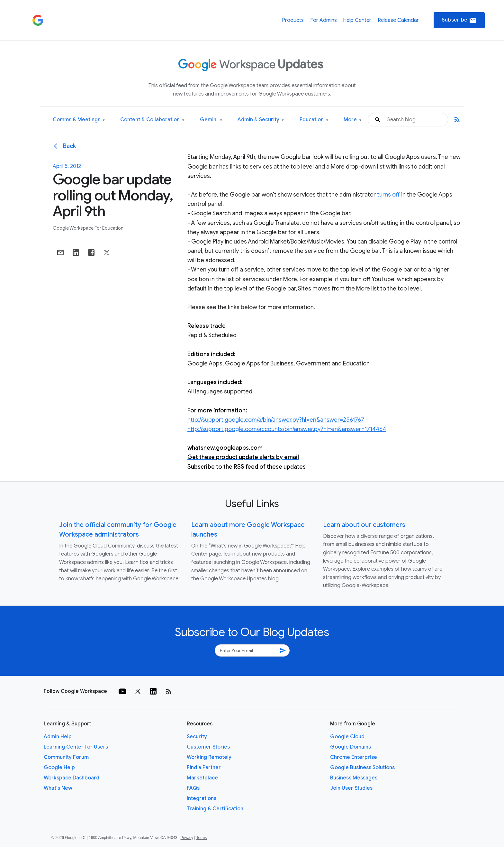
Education (314, 120)
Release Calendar (398, 20)
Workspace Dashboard (72, 778)
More (352, 120)
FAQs (193, 788)
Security (197, 737)
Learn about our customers (364, 525)
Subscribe (459, 20)
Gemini (211, 120)
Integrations (202, 798)
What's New (58, 788)
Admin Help (58, 737)
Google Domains (351, 747)
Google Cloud (347, 737)
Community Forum (66, 757)
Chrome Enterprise (354, 757)
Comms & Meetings (79, 120)
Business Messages (354, 778)
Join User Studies (351, 788)
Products (293, 20)
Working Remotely (209, 757)
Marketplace (202, 778)
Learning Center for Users (76, 747)
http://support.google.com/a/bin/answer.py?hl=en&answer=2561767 (276, 420)
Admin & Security (261, 120)
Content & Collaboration (152, 120)
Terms (201, 838)
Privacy (187, 838)
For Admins (324, 20)
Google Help (59, 768)
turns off (388, 195)
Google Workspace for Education (88, 228)
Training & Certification (215, 809)
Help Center (357, 20)
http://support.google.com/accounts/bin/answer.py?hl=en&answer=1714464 (287, 429)
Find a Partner (204, 768)
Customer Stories (208, 747)
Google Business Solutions (362, 768)
